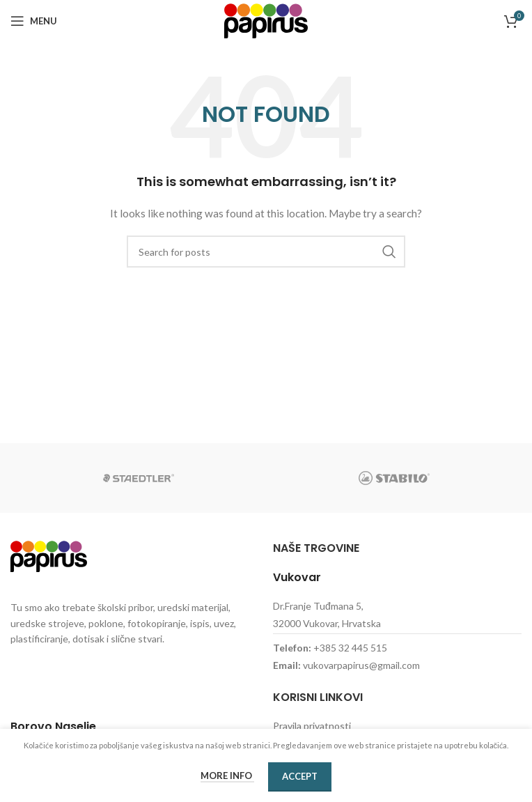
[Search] (266, 252)
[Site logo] (266, 20)
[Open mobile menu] (34, 21)
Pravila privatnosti (312, 726)
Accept (300, 776)
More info (227, 776)
